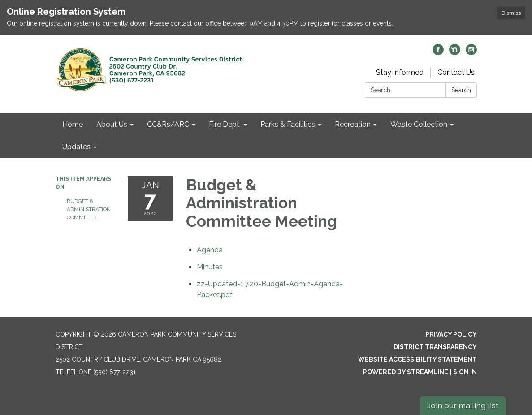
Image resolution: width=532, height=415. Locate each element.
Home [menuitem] (73, 124)
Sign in (465, 372)
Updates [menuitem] (76, 147)
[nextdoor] (455, 53)
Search (461, 90)
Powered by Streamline (406, 372)
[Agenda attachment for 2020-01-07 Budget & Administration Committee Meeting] (210, 250)
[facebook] (438, 53)
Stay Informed (400, 72)
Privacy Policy (451, 334)
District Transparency (435, 347)
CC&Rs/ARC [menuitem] (168, 124)
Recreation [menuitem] (353, 124)
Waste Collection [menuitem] (419, 124)
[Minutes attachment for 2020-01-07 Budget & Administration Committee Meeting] (210, 267)
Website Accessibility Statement (417, 359)
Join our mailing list (463, 405)
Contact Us (456, 72)
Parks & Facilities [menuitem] (288, 124)
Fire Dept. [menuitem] (225, 124)
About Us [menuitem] (112, 124)
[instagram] (471, 53)
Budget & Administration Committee (89, 209)
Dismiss (511, 13)
